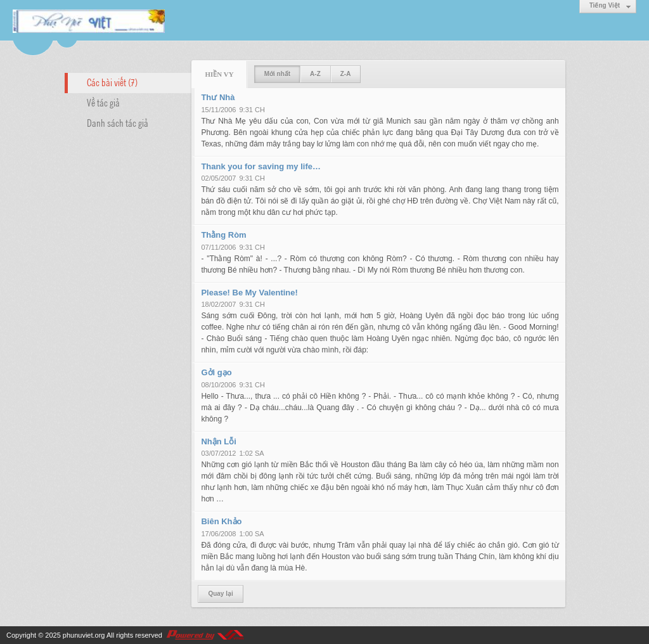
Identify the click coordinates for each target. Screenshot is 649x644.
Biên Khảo (221, 521)
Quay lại (220, 594)
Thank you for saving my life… (261, 166)
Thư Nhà (218, 97)
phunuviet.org (84, 635)
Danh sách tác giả (118, 122)
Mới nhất (277, 74)
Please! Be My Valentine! (249, 293)
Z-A (346, 74)
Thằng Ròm (223, 235)
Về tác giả (103, 102)
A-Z (315, 74)
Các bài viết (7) (112, 82)
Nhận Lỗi (218, 441)
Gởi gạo (216, 372)
